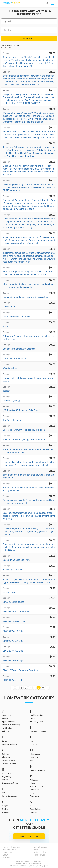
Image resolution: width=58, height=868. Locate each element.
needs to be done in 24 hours (16, 317)
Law (32, 741)
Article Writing (7, 731)
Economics (6, 773)
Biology (5, 741)
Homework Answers (11, 847)
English (5, 780)
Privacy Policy (40, 852)
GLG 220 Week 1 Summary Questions (21, 670)
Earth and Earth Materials (15, 359)
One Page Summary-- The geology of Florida (24, 430)
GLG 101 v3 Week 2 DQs (14, 621)
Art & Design (7, 728)
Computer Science (9, 764)
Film (4, 793)
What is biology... (11, 368)
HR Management (36, 722)
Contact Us (8, 852)
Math (32, 760)
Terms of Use (40, 855)
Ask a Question (29, 836)
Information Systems (38, 731)
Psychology (34, 796)
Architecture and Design (11, 725)
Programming (35, 793)
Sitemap (6, 857)
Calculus (5, 754)
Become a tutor (9, 850)
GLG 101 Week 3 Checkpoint (16, 612)
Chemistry (6, 757)
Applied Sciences (9, 722)
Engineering (7, 777)
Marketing (34, 757)
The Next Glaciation (12, 420)
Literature (34, 744)
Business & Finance (10, 744)
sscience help (9, 592)
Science (33, 806)
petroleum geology (12, 401)
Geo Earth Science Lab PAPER (17, 560)
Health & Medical (37, 715)
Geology (5, 809)
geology (6, 391)
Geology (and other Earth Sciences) (19, 349)
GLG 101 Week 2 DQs (13, 631)
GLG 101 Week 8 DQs (13, 661)
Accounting (6, 715)
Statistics (34, 812)
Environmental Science (11, 783)
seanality (7, 326)
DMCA (6, 855)
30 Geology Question (13, 570)
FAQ (36, 850)
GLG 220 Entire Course (13, 602)
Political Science (36, 786)
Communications (9, 760)
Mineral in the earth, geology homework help (24, 440)
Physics (33, 783)
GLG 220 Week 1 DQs (13, 641)
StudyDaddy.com (36, 861)
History (33, 718)
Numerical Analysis (37, 770)
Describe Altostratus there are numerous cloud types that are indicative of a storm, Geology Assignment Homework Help (29, 516)
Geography (6, 806)
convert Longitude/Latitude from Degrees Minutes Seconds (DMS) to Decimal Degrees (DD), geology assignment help (28, 532)
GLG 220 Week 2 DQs (13, 651)
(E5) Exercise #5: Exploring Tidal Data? (21, 410)
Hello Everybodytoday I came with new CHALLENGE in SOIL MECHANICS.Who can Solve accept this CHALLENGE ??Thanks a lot (29, 187)
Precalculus (35, 790)
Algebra (5, 718)
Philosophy (34, 780)
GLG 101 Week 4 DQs (13, 680)
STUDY (12, 3)
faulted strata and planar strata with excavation (25, 297)
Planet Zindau (9, 307)
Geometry (6, 812)
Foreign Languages (9, 796)
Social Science (36, 809)
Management (35, 754)
